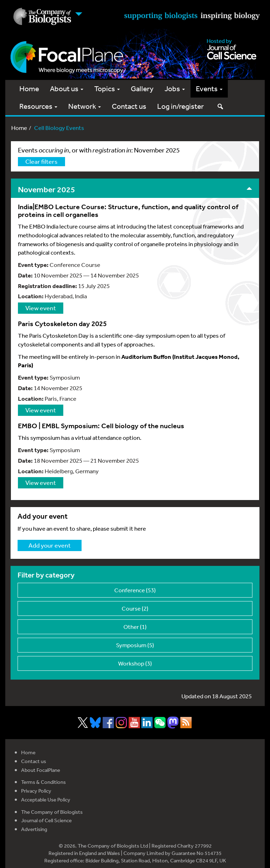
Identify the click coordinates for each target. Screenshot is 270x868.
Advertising (34, 829)
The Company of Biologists (52, 812)
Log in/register (181, 106)
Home (29, 89)
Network (85, 106)
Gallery (142, 89)
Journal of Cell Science (46, 820)
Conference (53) (135, 590)
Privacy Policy (36, 791)
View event (41, 308)
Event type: (33, 265)
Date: (25, 275)
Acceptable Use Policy (46, 800)
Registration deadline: (47, 286)
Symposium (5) (135, 645)
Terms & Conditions (43, 782)
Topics (107, 89)
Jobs (175, 89)
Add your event (50, 545)
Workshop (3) (135, 663)
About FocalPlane (41, 770)
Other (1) (135, 627)
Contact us (129, 106)
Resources (38, 106)
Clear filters (41, 161)
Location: (31, 296)
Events (209, 89)
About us (67, 89)
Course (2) (135, 608)
